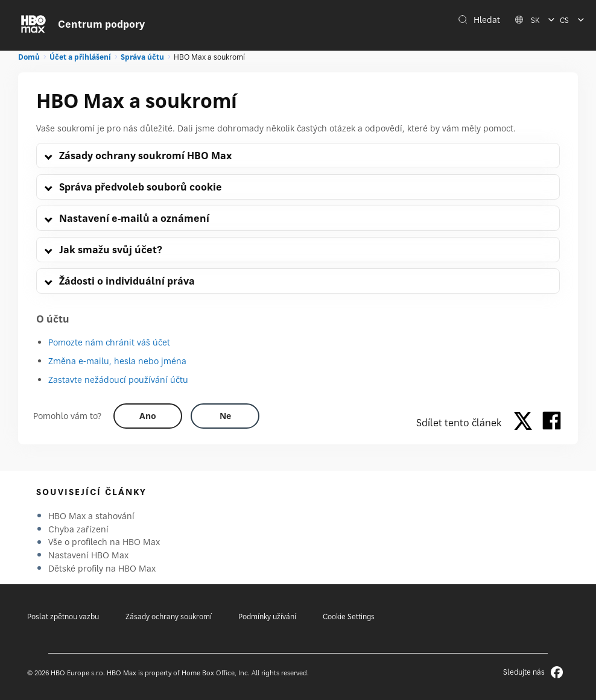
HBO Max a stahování (91, 516)
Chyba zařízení (78, 529)
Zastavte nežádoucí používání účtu (118, 380)
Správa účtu (142, 57)
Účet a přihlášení (80, 57)
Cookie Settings (349, 616)
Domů (29, 57)
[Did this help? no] (225, 416)
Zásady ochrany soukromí (169, 616)
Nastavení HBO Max (88, 555)
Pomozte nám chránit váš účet (109, 342)
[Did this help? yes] (148, 416)
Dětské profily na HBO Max (102, 568)
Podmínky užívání (267, 616)
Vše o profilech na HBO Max (104, 542)
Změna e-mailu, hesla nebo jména (117, 361)
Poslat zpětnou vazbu (63, 616)
